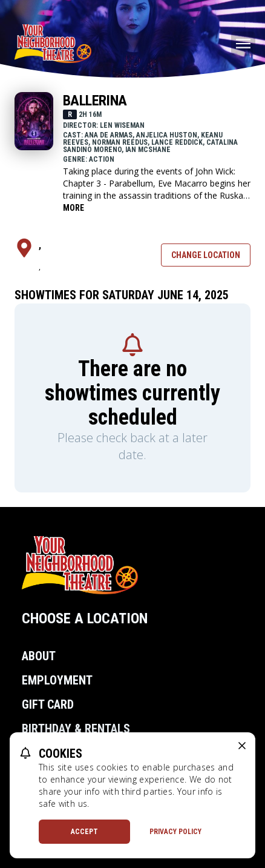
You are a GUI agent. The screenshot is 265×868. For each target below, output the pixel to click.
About (39, 656)
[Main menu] (243, 44)
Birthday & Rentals (76, 729)
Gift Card (48, 704)
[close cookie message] (242, 746)
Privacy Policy (175, 832)
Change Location (206, 255)
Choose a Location (85, 618)
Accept (84, 832)
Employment (57, 680)
